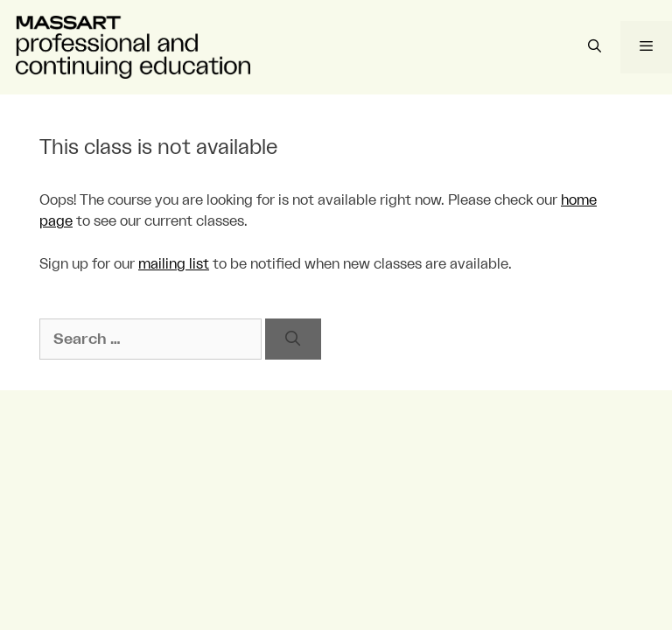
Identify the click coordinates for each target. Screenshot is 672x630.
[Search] (293, 339)
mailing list (174, 264)
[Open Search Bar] (594, 47)
